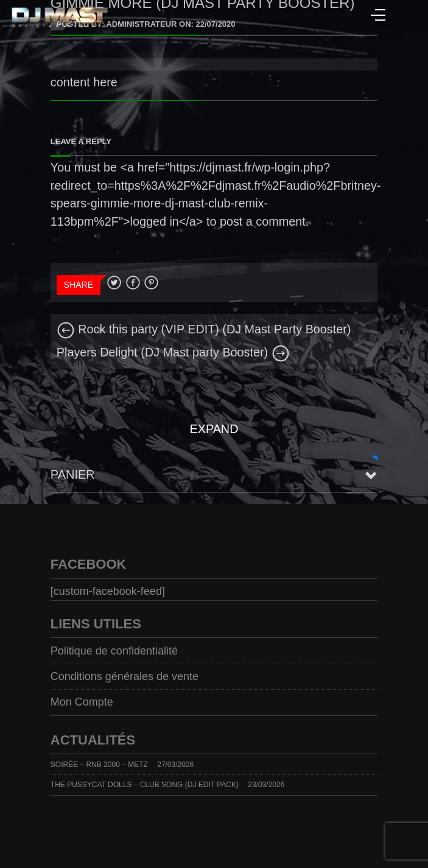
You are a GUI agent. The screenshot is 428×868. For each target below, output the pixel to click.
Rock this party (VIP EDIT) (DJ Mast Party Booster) (204, 329)
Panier (73, 474)
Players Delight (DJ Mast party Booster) (173, 352)
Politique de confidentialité (114, 651)
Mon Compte (82, 702)
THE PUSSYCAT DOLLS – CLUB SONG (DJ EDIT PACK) (145, 785)
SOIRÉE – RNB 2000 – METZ (99, 765)
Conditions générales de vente (125, 676)
